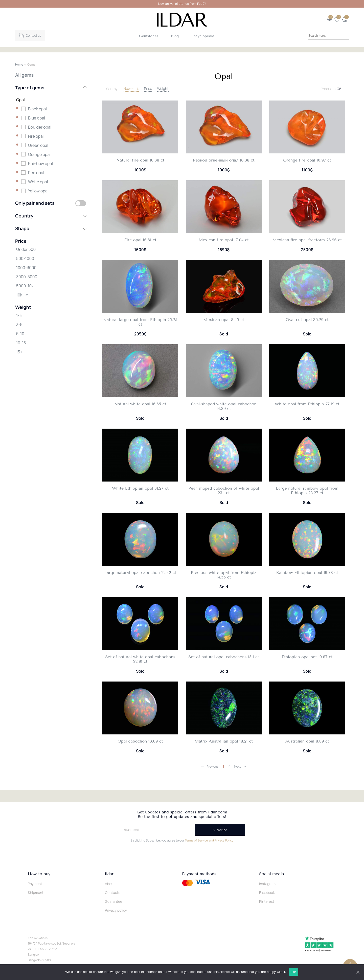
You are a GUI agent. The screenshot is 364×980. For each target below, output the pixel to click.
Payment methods (199, 874)
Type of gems (51, 88)
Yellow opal (38, 191)
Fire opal (36, 136)
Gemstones (149, 36)
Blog (175, 36)
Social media (271, 874)
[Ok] (358, 972)
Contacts (113, 893)
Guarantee (114, 901)
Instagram (267, 884)
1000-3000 (26, 268)
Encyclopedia (203, 36)
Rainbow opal (40, 164)
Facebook (267, 893)
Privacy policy (116, 910)
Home (19, 64)
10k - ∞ (22, 295)
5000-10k (25, 286)
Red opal (36, 173)
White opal (38, 182)
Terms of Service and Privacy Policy (209, 840)
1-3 (19, 315)
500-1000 (25, 258)
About (110, 884)
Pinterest (267, 901)
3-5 (19, 325)
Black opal (37, 109)
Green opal (38, 145)
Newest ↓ (131, 88)
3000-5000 (27, 277)
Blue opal (37, 118)
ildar (109, 874)
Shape (51, 228)
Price (148, 88)
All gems (24, 75)
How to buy (39, 874)
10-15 (21, 343)
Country (51, 216)
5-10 (20, 334)
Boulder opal (40, 127)
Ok (294, 972)
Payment (35, 884)
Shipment (36, 893)
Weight (163, 88)
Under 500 (26, 249)
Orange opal (39, 154)
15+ (19, 352)
